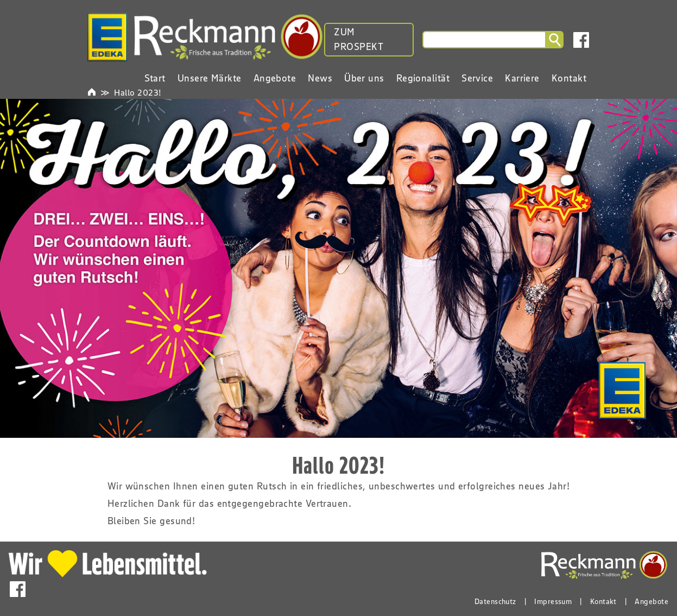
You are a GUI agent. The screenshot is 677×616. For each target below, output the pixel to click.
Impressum (553, 601)
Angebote (651, 601)
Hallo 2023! (138, 92)
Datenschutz (495, 601)
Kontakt (603, 601)
